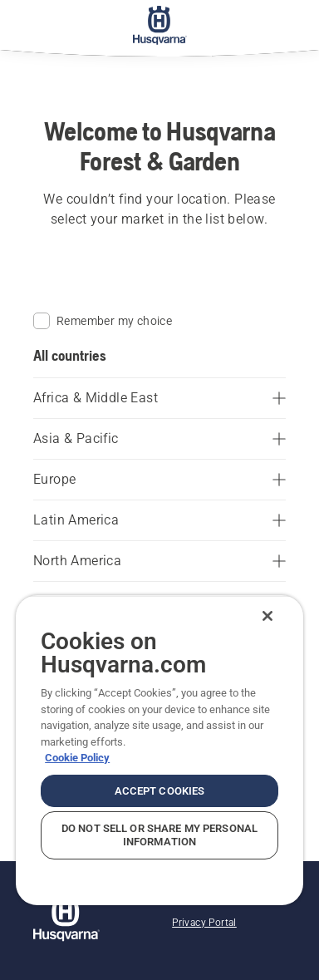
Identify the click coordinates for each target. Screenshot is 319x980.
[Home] (160, 25)
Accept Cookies (160, 791)
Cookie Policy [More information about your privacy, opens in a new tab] (77, 758)
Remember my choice (103, 321)
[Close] (267, 616)
